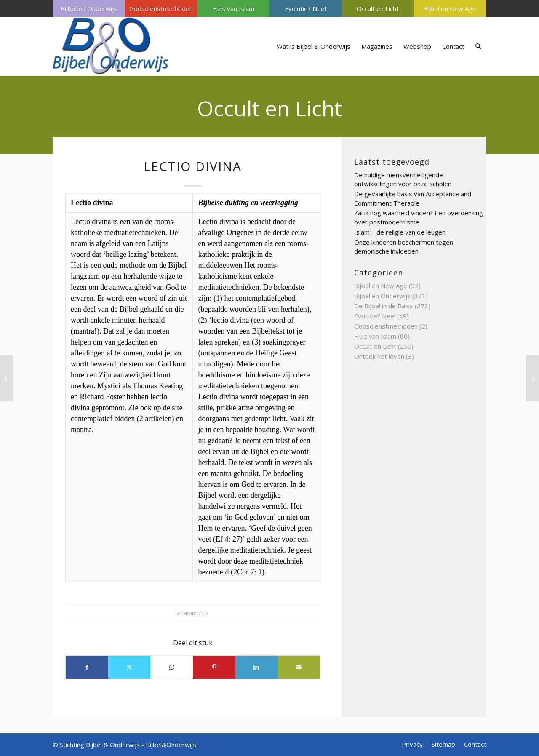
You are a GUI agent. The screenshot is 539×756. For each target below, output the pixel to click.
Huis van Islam (233, 8)
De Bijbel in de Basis (384, 306)
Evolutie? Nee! (305, 8)
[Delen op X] (129, 667)
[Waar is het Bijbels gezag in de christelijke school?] (532, 378)
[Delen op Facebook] (87, 667)
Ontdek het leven (379, 356)
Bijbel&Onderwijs (171, 745)
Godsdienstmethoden (161, 8)
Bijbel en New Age (450, 8)
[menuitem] (89, 8)
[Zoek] (478, 46)
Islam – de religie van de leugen (400, 232)
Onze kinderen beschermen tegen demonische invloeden (404, 247)
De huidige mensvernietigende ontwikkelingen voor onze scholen (403, 179)
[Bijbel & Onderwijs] (111, 46)
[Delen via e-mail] (299, 667)
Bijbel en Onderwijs (89, 8)
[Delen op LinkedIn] (257, 667)
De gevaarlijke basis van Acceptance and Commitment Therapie (413, 198)
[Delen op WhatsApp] (172, 667)
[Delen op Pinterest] (214, 667)
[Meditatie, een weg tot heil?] (7, 378)
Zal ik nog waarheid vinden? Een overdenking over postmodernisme (419, 217)
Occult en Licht (378, 8)
